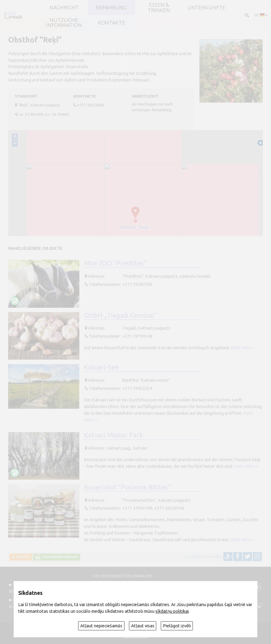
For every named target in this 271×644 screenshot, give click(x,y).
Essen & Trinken (159, 7)
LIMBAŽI (169, 24)
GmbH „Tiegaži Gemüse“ (120, 315)
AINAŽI (34, 24)
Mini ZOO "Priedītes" (115, 263)
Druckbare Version (59, 557)
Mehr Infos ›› (243, 348)
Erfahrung (111, 8)
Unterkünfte (206, 8)
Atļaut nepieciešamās (101, 626)
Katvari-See (101, 367)
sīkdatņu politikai (172, 611)
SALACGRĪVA (102, 24)
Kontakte (111, 23)
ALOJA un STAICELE (237, 24)
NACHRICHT (64, 8)
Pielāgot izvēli (177, 626)
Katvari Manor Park (114, 435)
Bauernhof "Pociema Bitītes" (127, 487)
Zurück (22, 557)
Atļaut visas (143, 626)
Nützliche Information (64, 23)
